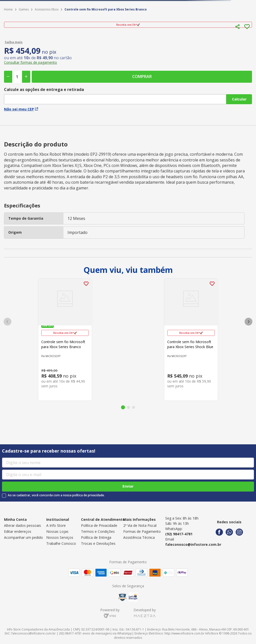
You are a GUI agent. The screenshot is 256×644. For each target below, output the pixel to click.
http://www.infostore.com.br (184, 633)
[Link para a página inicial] (8, 10)
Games (24, 9)
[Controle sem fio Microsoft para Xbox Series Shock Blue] (191, 339)
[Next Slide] (248, 322)
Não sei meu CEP (21, 109)
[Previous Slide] (7, 322)
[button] (237, 27)
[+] (26, 77)
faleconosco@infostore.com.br (193, 544)
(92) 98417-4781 (179, 534)
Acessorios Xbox (47, 9)
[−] (8, 77)
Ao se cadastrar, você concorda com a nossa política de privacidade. (56, 495)
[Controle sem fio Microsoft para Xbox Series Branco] (65, 339)
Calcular (239, 99)
